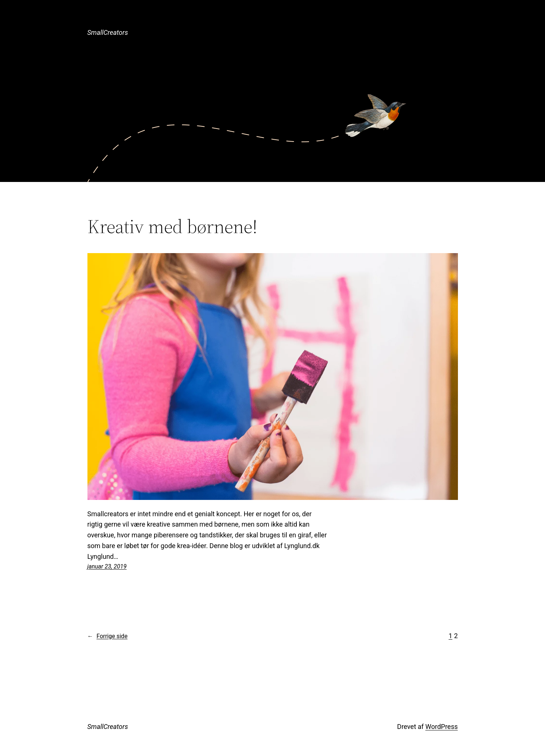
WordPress (441, 727)
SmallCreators (108, 32)
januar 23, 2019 (107, 566)
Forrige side (108, 636)
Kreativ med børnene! (172, 226)
